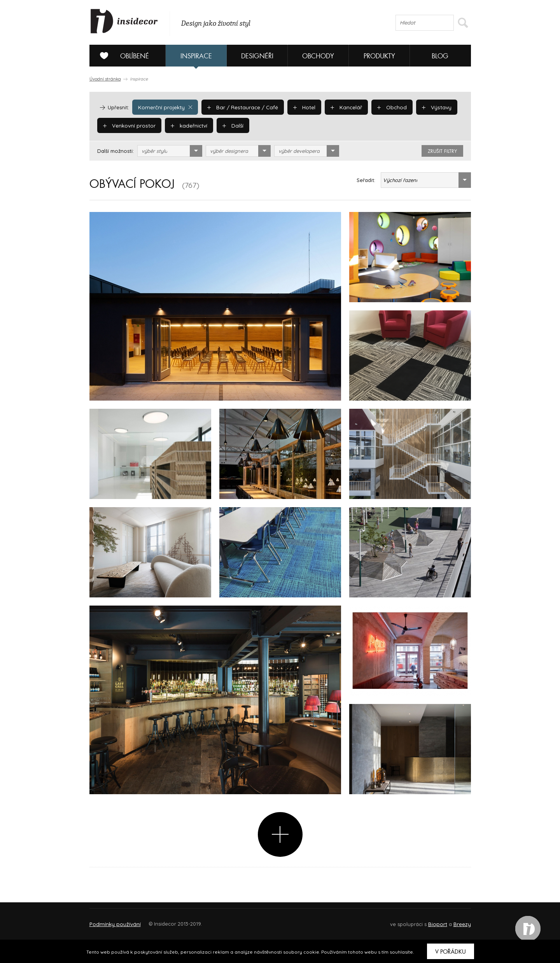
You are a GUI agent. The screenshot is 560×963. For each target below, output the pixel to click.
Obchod (387, 107)
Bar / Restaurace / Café (240, 107)
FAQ (458, 920)
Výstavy (430, 107)
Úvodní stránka (105, 79)
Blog (440, 56)
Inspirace (196, 56)
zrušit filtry (442, 151)
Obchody (318, 56)
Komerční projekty (164, 107)
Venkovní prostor (129, 125)
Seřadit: (366, 180)
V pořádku (451, 952)
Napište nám (161, 920)
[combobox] (170, 151)
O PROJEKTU (112, 920)
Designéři (257, 56)
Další (231, 125)
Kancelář (342, 107)
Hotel (301, 107)
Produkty (379, 56)
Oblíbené (122, 56)
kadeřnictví (188, 125)
